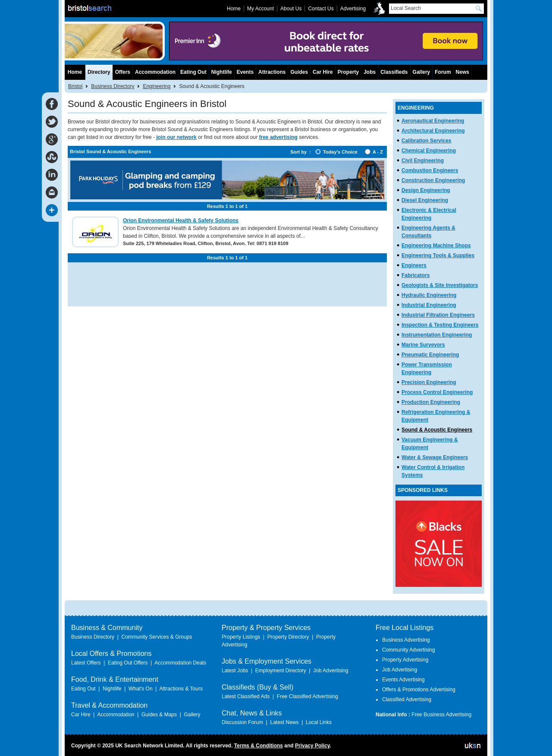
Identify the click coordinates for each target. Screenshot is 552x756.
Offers (123, 72)
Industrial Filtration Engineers (438, 315)
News (463, 72)
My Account (260, 9)
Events (245, 72)
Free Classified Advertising (307, 696)
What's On (141, 689)
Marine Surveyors (423, 345)
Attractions (272, 72)
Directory (99, 72)
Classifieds (394, 72)
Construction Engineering (433, 180)
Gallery (422, 72)
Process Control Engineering (437, 392)
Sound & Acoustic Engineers (437, 430)
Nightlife (222, 72)
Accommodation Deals (180, 663)
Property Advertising (405, 660)
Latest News (284, 722)
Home (75, 72)
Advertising (353, 9)
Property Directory (288, 637)
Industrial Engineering (429, 305)
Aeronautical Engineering (433, 121)
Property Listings (241, 637)
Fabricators (416, 275)
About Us (291, 9)
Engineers (414, 265)
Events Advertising (403, 680)
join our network (176, 137)
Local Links (319, 722)
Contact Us (321, 9)
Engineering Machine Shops (436, 246)
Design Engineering (426, 190)
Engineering (157, 86)
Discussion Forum (242, 722)
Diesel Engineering (425, 200)
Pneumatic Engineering (430, 355)
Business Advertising (406, 640)
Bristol (75, 86)
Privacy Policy (312, 746)
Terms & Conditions (259, 746)
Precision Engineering (429, 382)
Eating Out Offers (128, 663)
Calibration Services (426, 141)
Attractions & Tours (181, 689)
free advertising (278, 137)
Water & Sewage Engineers (435, 457)
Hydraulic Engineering (429, 295)
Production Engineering (431, 402)
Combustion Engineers (430, 170)
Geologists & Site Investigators (440, 285)
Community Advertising (409, 650)
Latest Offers (86, 663)
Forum (443, 72)
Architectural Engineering (433, 131)
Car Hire (323, 72)
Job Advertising (331, 671)
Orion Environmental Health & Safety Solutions (181, 220)
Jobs (370, 72)
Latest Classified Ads (246, 696)
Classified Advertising (407, 699)
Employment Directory (281, 671)
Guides (299, 72)
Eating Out (193, 72)
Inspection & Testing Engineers (440, 325)
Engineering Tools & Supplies (438, 255)
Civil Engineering (423, 161)
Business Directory (113, 86)
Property (348, 72)
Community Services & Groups (157, 637)
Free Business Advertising (441, 715)
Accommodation (155, 72)
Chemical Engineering (429, 151)
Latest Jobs (235, 671)
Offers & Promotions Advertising (419, 690)
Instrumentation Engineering (437, 335)
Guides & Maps (159, 715)
